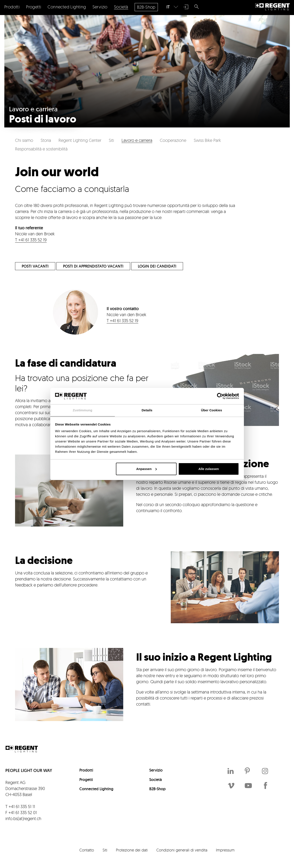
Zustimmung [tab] (82, 410)
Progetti (86, 780)
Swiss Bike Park (207, 140)
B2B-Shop (157, 789)
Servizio (156, 770)
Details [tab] (147, 410)
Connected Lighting (96, 789)
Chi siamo (24, 140)
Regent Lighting (272, 7)
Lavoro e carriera (137, 140)
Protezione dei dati (132, 850)
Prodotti (86, 770)
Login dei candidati (157, 266)
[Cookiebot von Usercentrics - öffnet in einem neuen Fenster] (220, 396)
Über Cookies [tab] (212, 410)
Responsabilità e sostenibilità (41, 149)
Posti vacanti (35, 266)
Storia (46, 140)
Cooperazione (173, 140)
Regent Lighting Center (80, 140)
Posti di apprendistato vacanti (93, 266)
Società (155, 780)
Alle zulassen (209, 469)
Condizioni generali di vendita (182, 850)
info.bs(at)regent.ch (23, 818)
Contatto (87, 850)
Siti (111, 140)
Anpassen (146, 469)
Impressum (225, 850)
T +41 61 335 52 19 (31, 240)
